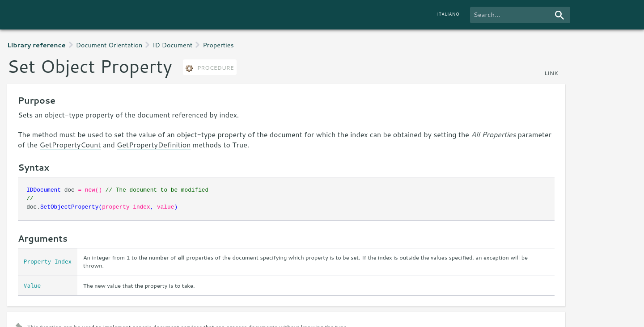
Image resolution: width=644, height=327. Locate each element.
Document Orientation (109, 45)
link (551, 73)
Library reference (36, 45)
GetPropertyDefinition (154, 145)
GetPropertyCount (70, 145)
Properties (218, 45)
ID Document (172, 45)
